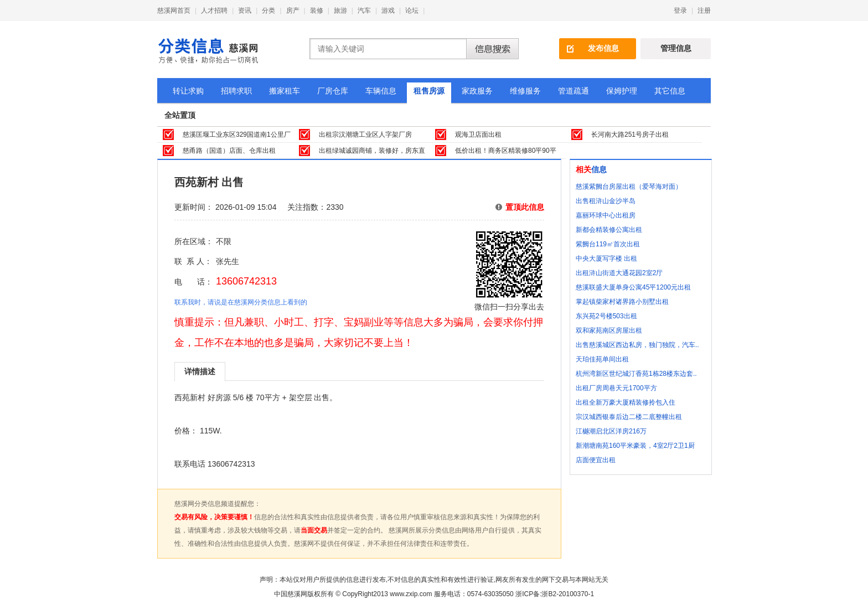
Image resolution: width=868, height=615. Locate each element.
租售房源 (429, 91)
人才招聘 (214, 11)
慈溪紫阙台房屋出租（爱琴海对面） (629, 187)
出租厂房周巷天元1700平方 (616, 388)
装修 (317, 11)
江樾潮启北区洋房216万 (611, 431)
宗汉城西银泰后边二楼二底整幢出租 (629, 417)
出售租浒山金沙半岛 (606, 201)
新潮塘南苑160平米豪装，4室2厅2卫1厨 (635, 446)
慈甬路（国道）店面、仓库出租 (229, 151)
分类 (268, 11)
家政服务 (477, 91)
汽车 (364, 11)
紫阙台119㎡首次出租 (608, 244)
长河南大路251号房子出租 (630, 135)
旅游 (340, 11)
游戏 (388, 11)
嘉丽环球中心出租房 (606, 215)
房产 (293, 11)
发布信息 (603, 48)
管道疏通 (573, 91)
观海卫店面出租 (478, 135)
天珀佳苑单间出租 (602, 359)
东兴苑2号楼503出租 (606, 316)
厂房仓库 (333, 91)
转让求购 (188, 91)
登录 (680, 11)
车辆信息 (381, 91)
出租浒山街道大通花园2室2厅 (619, 273)
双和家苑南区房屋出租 (609, 330)
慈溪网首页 (174, 11)
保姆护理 (622, 91)
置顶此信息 (525, 207)
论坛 (412, 11)
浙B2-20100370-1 (568, 594)
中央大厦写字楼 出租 (606, 259)
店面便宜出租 (596, 460)
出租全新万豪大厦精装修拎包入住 (626, 402)
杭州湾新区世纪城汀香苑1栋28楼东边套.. (636, 374)
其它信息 (670, 91)
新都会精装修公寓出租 (609, 230)
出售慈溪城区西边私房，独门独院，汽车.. (637, 345)
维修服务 (525, 91)
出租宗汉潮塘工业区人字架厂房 (365, 135)
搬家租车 (285, 91)
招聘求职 (236, 91)
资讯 (245, 11)
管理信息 (676, 48)
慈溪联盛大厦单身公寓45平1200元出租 (633, 287)
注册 (704, 11)
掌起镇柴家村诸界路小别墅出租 (622, 302)
